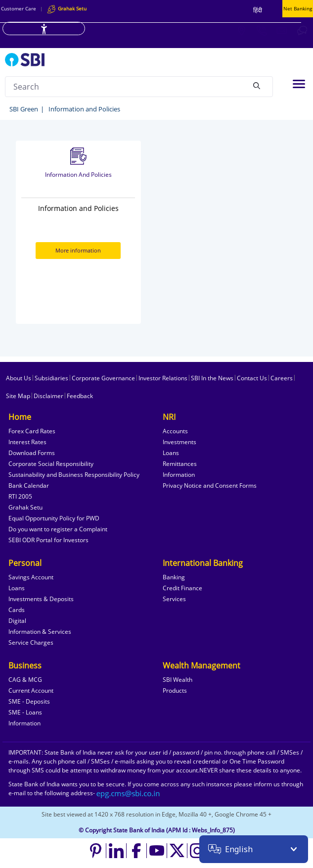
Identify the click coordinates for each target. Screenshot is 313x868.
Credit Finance (182, 588)
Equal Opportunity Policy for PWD (54, 518)
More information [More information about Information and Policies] (78, 250)
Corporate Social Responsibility (51, 464)
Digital (17, 621)
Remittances (180, 464)
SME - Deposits (29, 701)
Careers (282, 378)
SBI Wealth (178, 680)
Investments (179, 442)
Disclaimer (48, 396)
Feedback (80, 396)
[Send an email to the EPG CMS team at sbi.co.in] (129, 793)
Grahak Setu (25, 507)
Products (175, 690)
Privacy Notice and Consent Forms (210, 485)
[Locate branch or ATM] (241, 30)
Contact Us (252, 378)
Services (174, 599)
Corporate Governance (103, 378)
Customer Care (19, 8)
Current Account (31, 690)
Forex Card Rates (32, 431)
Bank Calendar (29, 485)
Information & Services (40, 632)
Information (179, 475)
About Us (19, 378)
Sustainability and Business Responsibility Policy (74, 475)
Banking (174, 577)
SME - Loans (25, 712)
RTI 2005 (20, 496)
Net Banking (298, 8)
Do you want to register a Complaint (58, 529)
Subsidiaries (51, 378)
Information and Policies (84, 109)
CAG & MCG (25, 680)
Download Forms (32, 453)
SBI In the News (212, 378)
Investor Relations (163, 378)
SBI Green (24, 109)
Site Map (18, 396)
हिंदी (258, 10)
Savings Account (31, 577)
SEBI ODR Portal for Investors (48, 540)
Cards (17, 610)
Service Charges (31, 642)
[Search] (257, 85)
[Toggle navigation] (299, 84)
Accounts (175, 431)
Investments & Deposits (41, 599)
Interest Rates (27, 442)
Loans (171, 453)
